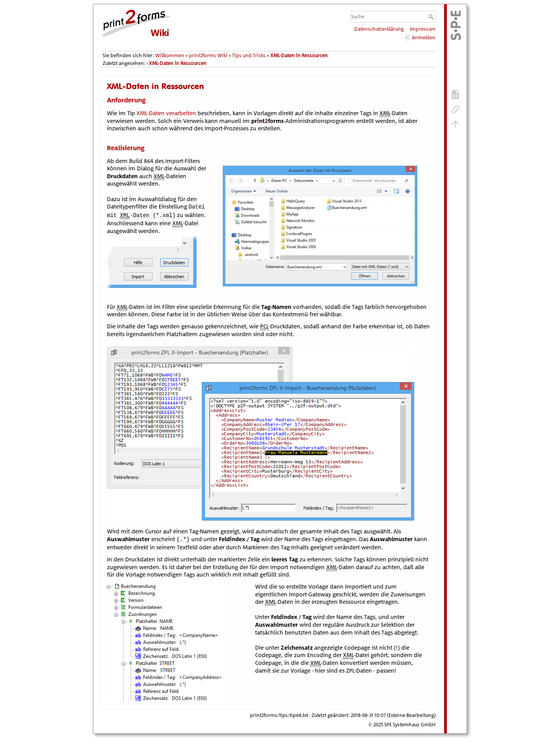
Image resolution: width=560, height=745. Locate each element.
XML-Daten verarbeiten (166, 113)
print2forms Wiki (208, 55)
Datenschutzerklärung (379, 29)
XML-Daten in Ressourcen (299, 55)
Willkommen (170, 55)
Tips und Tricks (249, 55)
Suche (432, 17)
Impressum (423, 29)
